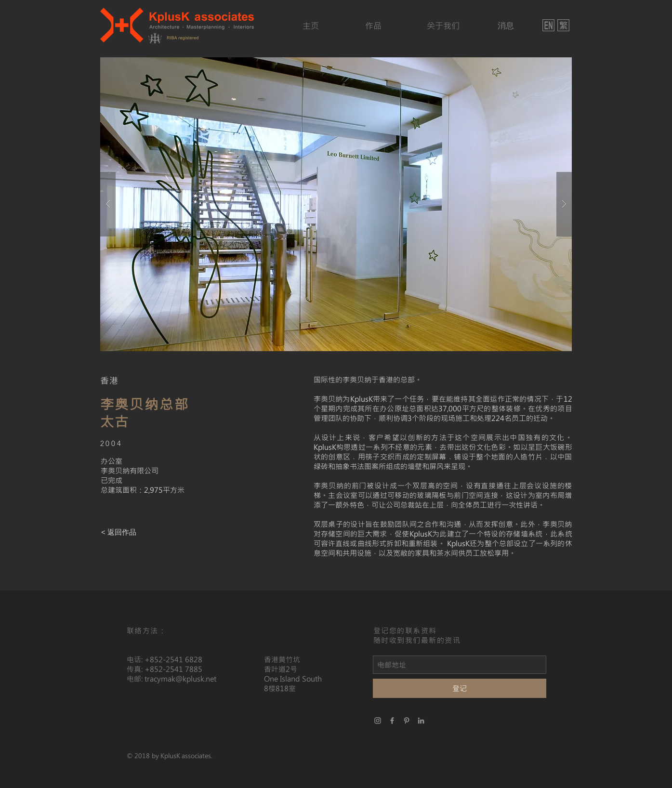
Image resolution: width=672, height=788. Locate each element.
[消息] (506, 26)
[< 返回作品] (119, 532)
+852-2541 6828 (173, 659)
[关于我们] (443, 26)
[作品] (373, 26)
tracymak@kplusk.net (180, 679)
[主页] (311, 26)
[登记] (460, 688)
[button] (336, 204)
